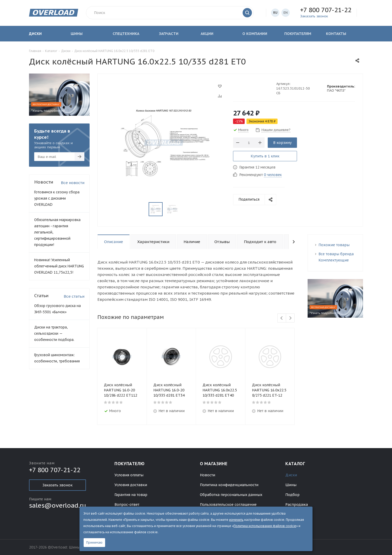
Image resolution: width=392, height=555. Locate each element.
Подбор (292, 495)
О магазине (214, 464)
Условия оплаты (129, 475)
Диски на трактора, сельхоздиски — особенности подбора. (54, 333)
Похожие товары (334, 245)
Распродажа (297, 505)
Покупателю (129, 464)
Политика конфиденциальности (229, 485)
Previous (282, 318)
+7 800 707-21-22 (326, 10)
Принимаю (94, 542)
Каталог (295, 464)
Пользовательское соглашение (228, 505)
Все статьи (74, 296)
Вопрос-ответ (127, 505)
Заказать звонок (57, 485)
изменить (236, 520)
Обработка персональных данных (231, 495)
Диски (291, 475)
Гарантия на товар (131, 495)
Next (290, 318)
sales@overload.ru (57, 505)
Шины (291, 485)
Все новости (73, 183)
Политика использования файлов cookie (265, 526)
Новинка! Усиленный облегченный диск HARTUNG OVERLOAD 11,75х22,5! (59, 266)
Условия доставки (131, 485)
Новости (208, 475)
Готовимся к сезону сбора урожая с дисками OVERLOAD (57, 198)
